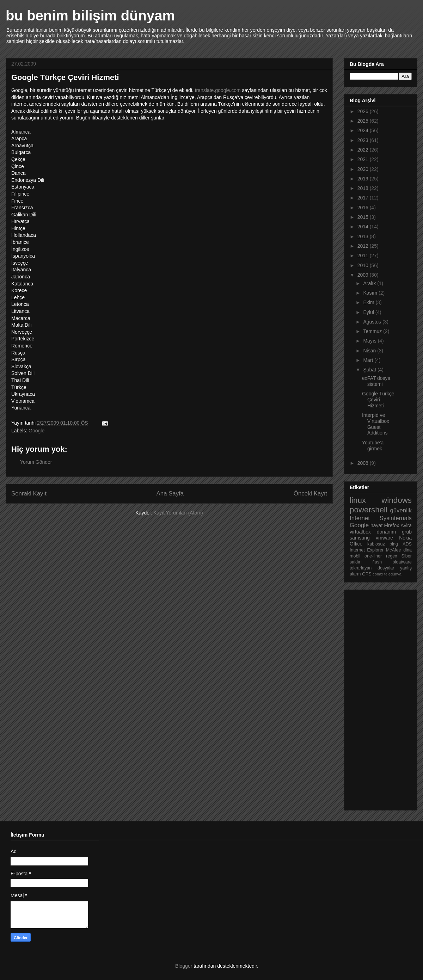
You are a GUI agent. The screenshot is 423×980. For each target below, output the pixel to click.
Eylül (369, 312)
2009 (364, 275)
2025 (364, 121)
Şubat (370, 370)
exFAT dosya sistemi (376, 381)
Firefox (391, 525)
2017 (364, 198)
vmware (384, 538)
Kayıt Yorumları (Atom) (178, 513)
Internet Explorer (367, 550)
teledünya (393, 574)
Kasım (371, 293)
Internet (360, 518)
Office (356, 544)
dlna (407, 550)
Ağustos (373, 322)
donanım (386, 532)
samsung (360, 538)
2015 (364, 217)
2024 (364, 130)
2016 (364, 208)
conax (378, 574)
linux (358, 500)
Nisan (370, 351)
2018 (364, 188)
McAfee (394, 550)
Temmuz (373, 331)
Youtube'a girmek (373, 446)
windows (397, 500)
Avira (406, 525)
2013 (364, 236)
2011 (364, 255)
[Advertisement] (378, 698)
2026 (364, 111)
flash (377, 562)
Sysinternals (396, 518)
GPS (367, 574)
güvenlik (401, 510)
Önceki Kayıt (310, 494)
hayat (376, 525)
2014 (364, 227)
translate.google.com (218, 90)
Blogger (184, 966)
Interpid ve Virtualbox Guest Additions (376, 424)
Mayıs (370, 341)
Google (36, 431)
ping (394, 544)
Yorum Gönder (36, 462)
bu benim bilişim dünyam (90, 16)
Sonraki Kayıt (29, 494)
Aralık (370, 283)
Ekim (369, 302)
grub (407, 532)
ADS (407, 544)
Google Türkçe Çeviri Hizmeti (378, 400)
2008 (364, 463)
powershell (369, 510)
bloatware (402, 562)
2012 (364, 246)
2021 (364, 159)
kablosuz (376, 544)
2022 (364, 150)
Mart (369, 360)
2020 (364, 169)
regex (392, 556)
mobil (355, 556)
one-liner (373, 556)
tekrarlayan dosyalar (372, 568)
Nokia (405, 538)
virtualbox (360, 532)
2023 (364, 140)
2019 (364, 179)
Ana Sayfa (170, 494)
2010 (364, 265)
